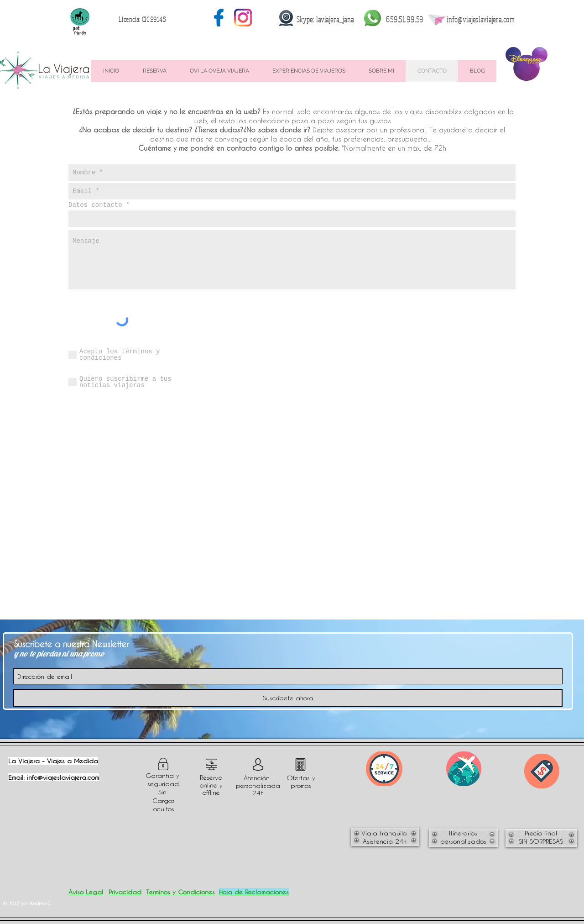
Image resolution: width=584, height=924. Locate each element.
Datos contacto (95, 205)
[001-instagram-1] (243, 18)
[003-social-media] (219, 18)
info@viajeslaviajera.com (480, 19)
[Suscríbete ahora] (288, 698)
